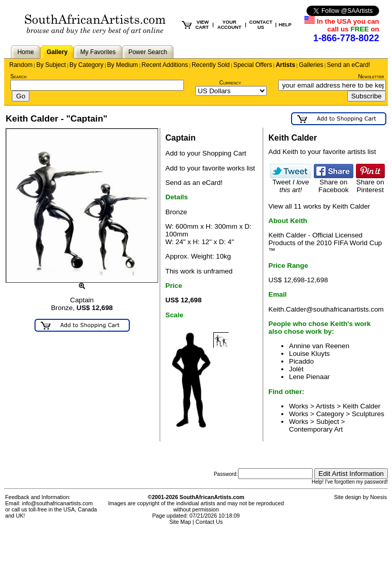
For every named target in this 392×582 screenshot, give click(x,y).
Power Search (148, 52)
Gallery (57, 52)
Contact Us (209, 522)
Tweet (291, 183)
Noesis (378, 497)
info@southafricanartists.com (58, 503)
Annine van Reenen (319, 346)
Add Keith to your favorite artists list (322, 152)
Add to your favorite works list (210, 168)
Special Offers (253, 65)
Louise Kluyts (309, 354)
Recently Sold (211, 65)
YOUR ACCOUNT (229, 25)
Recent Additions (165, 65)
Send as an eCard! (194, 183)
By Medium (123, 65)
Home (26, 52)
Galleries (311, 65)
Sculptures (368, 414)
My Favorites (98, 52)
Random (21, 65)
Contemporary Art (316, 429)
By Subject (51, 65)
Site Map (180, 522)
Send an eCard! (349, 65)
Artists (285, 65)
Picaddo (301, 361)
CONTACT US (261, 25)
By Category (87, 65)
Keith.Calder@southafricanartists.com (326, 309)
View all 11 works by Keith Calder (319, 206)
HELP (285, 25)
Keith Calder (361, 406)
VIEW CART (202, 25)
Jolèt (296, 369)
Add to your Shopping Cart (206, 153)
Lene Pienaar (309, 377)
